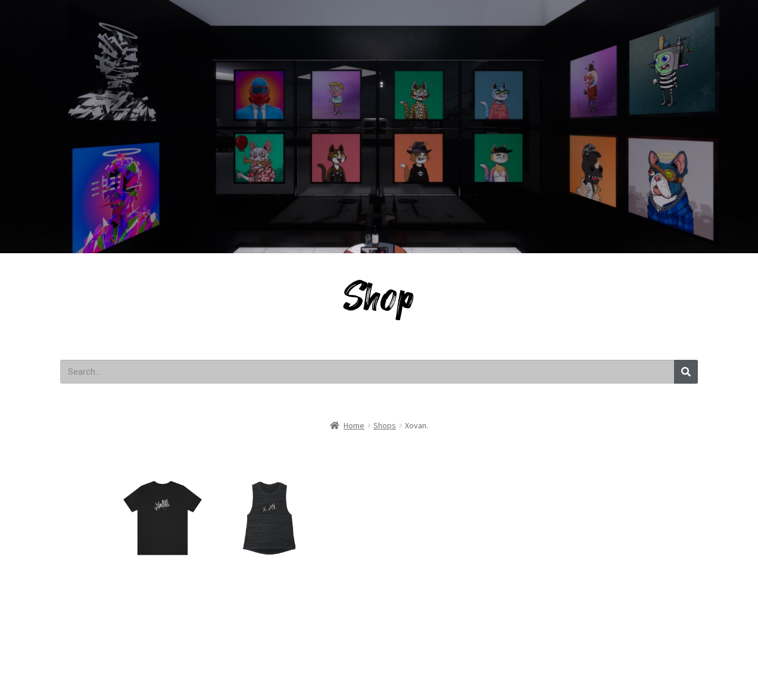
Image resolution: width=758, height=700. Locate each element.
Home (354, 425)
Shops (385, 425)
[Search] (686, 372)
